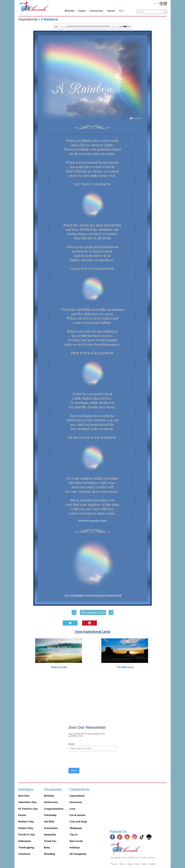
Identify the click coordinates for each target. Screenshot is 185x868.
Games (111, 11)
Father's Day (26, 828)
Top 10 (74, 835)
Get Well (49, 822)
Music (137, 864)
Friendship (50, 815)
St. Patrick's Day (28, 809)
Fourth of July (26, 835)
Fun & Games (78, 815)
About (130, 864)
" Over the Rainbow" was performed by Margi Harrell (92, 595)
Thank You (50, 841)
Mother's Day (26, 822)
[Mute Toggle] (120, 27)
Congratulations (54, 809)
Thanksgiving (26, 847)
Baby (47, 847)
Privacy (114, 864)
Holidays (75, 847)
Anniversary (96, 11)
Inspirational (77, 796)
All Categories (78, 854)
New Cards (76, 841)
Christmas (24, 854)
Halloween (25, 841)
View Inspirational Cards (93, 632)
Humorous (76, 802)
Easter (22, 815)
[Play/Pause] (56, 27)
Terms (122, 864)
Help (144, 864)
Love (72, 809)
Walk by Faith (59, 667)
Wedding (49, 854)
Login (156, 3)
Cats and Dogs (78, 822)
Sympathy (50, 835)
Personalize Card (93, 612)
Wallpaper (76, 828)
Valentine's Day (27, 802)
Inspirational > (30, 19)
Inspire (82, 11)
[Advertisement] (93, 694)
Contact (152, 864)
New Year (24, 796)
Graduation (51, 828)
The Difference (125, 667)
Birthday (70, 11)
